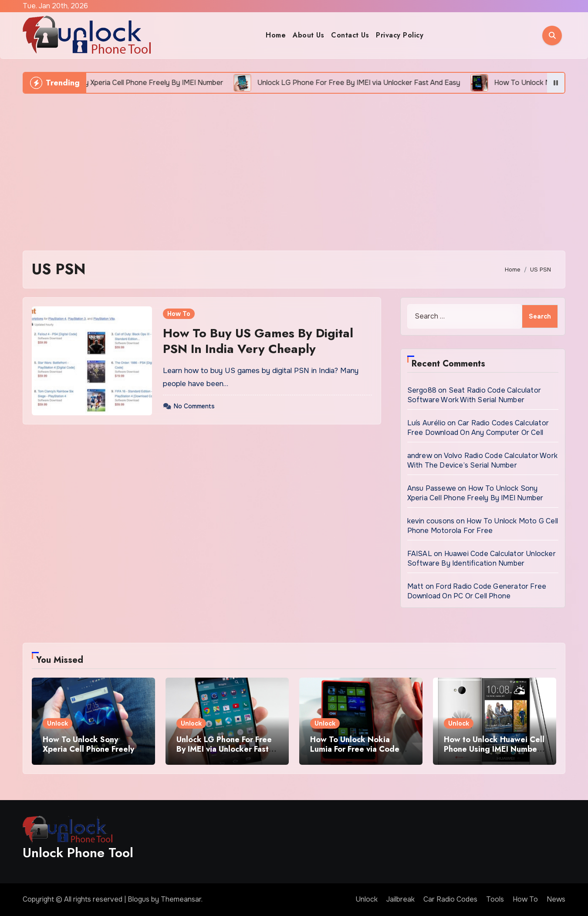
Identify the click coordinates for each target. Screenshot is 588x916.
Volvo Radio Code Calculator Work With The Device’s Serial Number (482, 460)
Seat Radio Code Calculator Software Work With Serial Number (474, 395)
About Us (308, 35)
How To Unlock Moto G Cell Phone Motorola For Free (483, 526)
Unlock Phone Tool (78, 853)
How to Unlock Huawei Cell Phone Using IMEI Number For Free (494, 749)
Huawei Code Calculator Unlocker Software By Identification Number (482, 558)
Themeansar (181, 899)
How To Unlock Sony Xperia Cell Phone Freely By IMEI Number (475, 493)
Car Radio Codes (450, 899)
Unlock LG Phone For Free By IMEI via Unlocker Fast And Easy (224, 749)
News (556, 899)
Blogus (139, 899)
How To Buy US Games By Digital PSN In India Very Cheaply (258, 341)
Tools (495, 899)
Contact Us (350, 35)
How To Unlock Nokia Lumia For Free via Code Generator (355, 749)
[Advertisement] (294, 168)
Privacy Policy (400, 35)
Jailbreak (400, 899)
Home (276, 35)
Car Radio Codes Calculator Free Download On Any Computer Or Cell (478, 428)
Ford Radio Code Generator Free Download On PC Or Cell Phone (477, 591)
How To (179, 314)
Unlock (57, 723)
